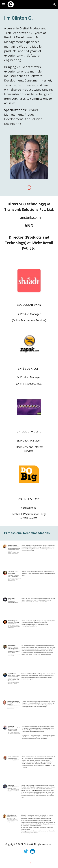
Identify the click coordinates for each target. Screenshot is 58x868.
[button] (4, 4)
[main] (29, 18)
